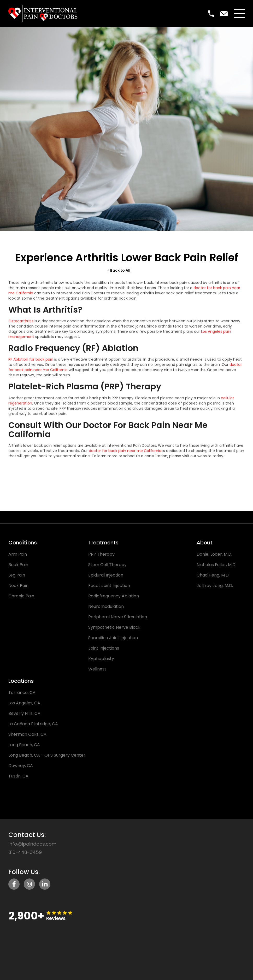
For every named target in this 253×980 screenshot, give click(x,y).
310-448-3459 (25, 853)
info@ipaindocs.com (32, 844)
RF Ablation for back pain (31, 362)
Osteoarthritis (21, 323)
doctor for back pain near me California (125, 453)
